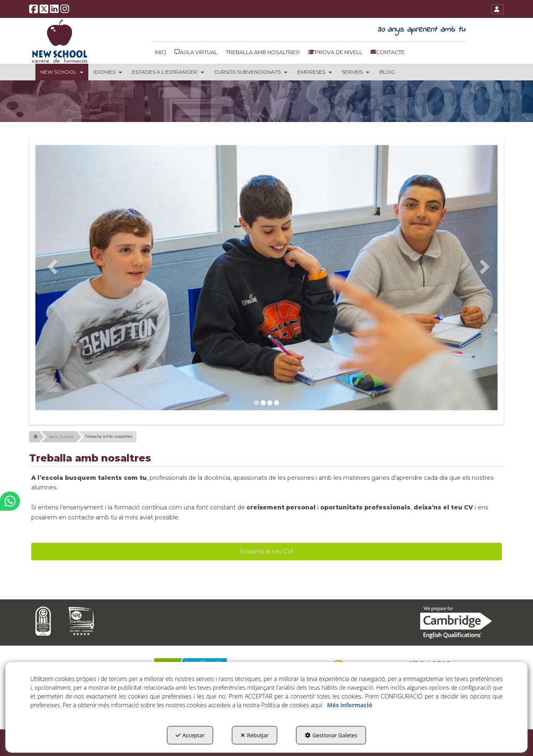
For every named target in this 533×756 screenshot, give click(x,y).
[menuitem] (163, 52)
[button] (34, 11)
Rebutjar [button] (255, 735)
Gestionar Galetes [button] (331, 735)
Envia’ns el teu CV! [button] (266, 551)
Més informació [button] (349, 705)
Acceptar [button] (190, 735)
